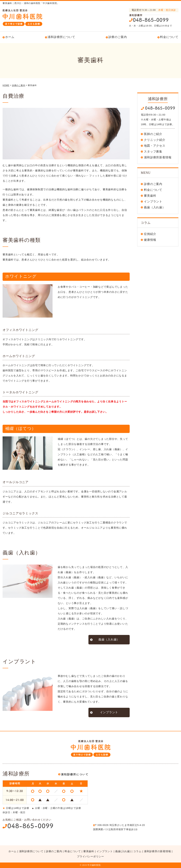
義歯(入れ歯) (123, 851)
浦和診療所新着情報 (158, 157)
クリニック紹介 (155, 140)
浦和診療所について (61, 37)
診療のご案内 (118, 37)
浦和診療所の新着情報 (157, 851)
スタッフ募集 (153, 152)
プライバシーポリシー (90, 856)
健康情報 (150, 240)
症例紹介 (150, 234)
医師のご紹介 (153, 134)
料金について (169, 37)
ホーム (10, 37)
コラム (137, 851)
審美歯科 (150, 196)
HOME (6, 85)
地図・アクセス (155, 146)
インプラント (109, 712)
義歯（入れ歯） (109, 639)
